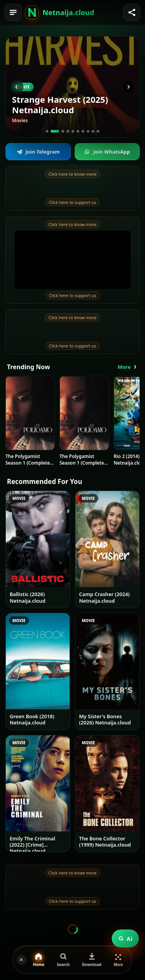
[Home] (32, 12)
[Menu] (13, 12)
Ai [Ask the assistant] (125, 939)
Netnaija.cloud (68, 12)
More (128, 367)
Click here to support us (72, 202)
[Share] (132, 12)
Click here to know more (72, 174)
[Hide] (21, 960)
